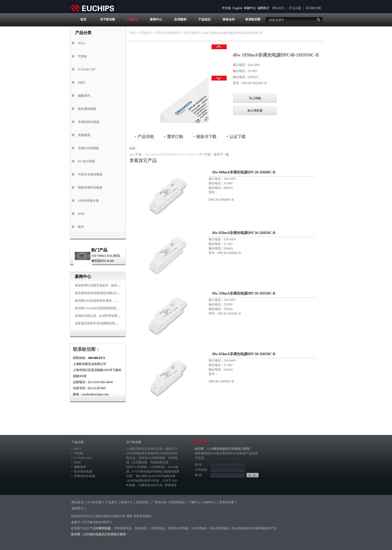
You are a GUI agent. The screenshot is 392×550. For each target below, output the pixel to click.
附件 (81, 227)
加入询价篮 (255, 111)
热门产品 (99, 250)
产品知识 (204, 19)
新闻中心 (156, 19)
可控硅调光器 (159, 462)
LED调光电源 (156, 458)
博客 (129, 516)
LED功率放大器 (88, 201)
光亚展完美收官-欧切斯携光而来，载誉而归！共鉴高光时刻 (115, 323)
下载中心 (194, 502)
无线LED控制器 (88, 148)
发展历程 (142, 502)
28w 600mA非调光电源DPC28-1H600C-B (244, 172)
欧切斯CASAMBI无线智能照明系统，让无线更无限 (109, 308)
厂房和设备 (159, 502)
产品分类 (77, 442)
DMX (82, 83)
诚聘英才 (264, 8)
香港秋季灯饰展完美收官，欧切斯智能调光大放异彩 (110, 285)
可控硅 (83, 56)
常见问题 (295, 8)
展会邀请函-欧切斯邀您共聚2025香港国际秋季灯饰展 (110, 293)
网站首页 (278, 8)
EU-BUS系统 (86, 161)
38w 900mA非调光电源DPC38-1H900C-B (171, 154)
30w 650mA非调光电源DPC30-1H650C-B (244, 354)
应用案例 (180, 19)
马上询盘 (255, 98)
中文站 (226, 8)
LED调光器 (140, 462)
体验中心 (250, 8)
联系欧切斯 (313, 8)
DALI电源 (238, 528)
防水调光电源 (87, 109)
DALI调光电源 (219, 528)
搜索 (319, 20)
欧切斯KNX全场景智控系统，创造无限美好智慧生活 (110, 301)
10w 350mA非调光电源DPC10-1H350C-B (244, 293)
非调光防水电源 (89, 122)
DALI (82, 43)
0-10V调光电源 (142, 472)
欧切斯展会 (177, 502)
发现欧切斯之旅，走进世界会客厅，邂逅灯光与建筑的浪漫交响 (117, 316)
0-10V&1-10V (87, 69)
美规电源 (84, 135)
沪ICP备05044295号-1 (97, 522)
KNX (81, 214)
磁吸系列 (84, 96)
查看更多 (171, 485)
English (237, 8)
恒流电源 (141, 528)
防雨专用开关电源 (90, 188)
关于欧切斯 (108, 19)
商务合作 (229, 19)
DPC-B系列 (192, 33)
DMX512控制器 (137, 467)
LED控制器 (157, 467)
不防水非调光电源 (90, 174)
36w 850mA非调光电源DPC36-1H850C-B (244, 233)
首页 (83, 19)
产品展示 (132, 19)
